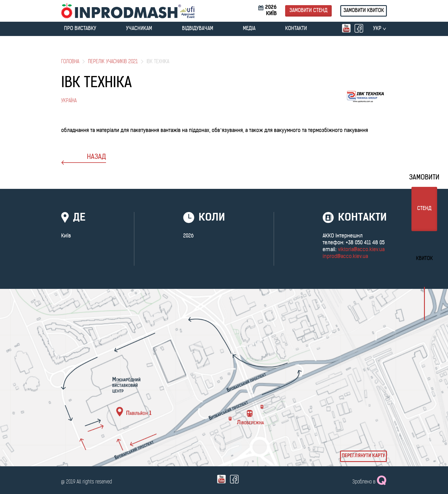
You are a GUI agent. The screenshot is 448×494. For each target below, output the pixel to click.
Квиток (424, 259)
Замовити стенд (308, 11)
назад (84, 159)
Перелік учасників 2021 (113, 62)
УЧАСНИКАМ (139, 29)
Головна (70, 62)
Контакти (296, 29)
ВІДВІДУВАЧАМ (198, 29)
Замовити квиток (364, 11)
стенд (424, 209)
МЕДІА (249, 29)
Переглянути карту (363, 456)
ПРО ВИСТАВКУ (80, 29)
